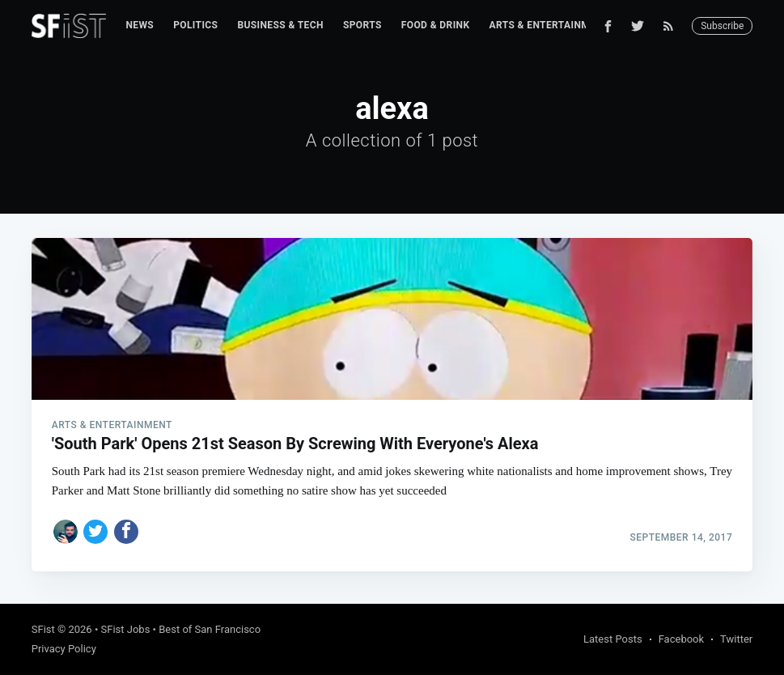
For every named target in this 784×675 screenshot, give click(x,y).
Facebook (681, 639)
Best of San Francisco (210, 629)
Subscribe (722, 26)
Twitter (736, 639)
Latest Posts (613, 639)
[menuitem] (140, 25)
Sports (362, 25)
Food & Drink (436, 25)
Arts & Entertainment (549, 25)
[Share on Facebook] (126, 532)
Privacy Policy (64, 649)
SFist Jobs (126, 629)
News (140, 25)
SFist (43, 629)
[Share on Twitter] (95, 532)
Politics (195, 25)
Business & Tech (280, 25)
